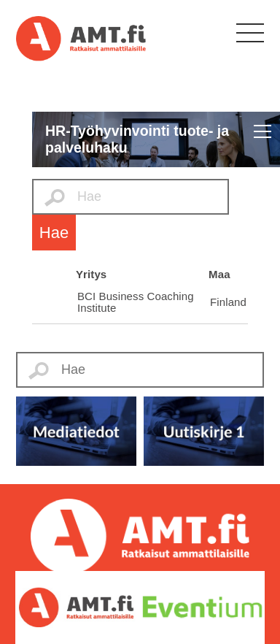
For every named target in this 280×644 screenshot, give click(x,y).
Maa (219, 274)
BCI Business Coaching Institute (136, 302)
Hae (54, 233)
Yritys (91, 274)
